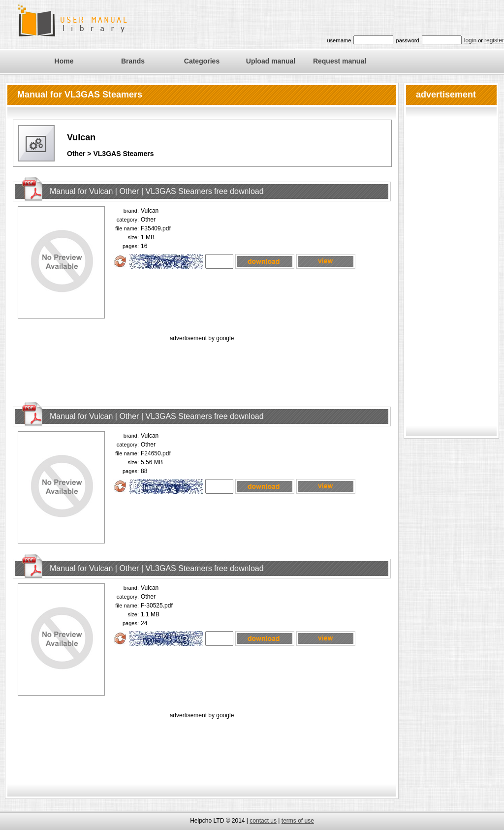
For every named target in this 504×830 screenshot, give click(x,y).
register (494, 40)
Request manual (340, 61)
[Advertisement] (202, 366)
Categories (202, 61)
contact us (263, 821)
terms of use (298, 821)
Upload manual (271, 61)
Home (64, 61)
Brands (133, 61)
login (470, 40)
